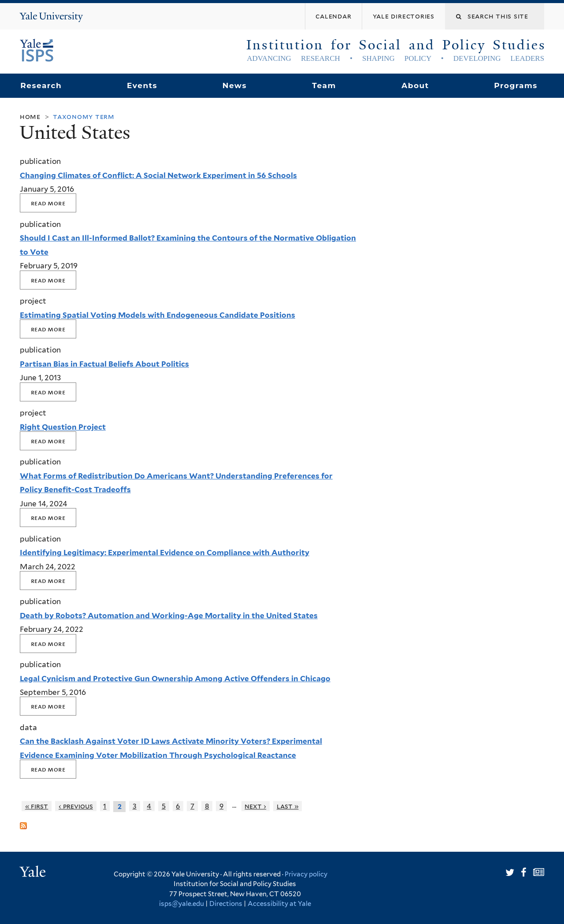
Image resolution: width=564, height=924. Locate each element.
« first (37, 806)
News (235, 85)
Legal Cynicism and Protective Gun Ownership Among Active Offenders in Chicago (175, 679)
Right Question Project (63, 427)
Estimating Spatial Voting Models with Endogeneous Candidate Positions (158, 315)
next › (255, 806)
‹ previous (76, 806)
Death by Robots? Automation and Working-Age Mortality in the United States (169, 616)
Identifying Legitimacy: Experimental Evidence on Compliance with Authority (165, 553)
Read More (48, 203)
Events (142, 85)
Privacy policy (306, 874)
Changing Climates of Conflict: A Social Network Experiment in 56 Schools (158, 175)
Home (30, 117)
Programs (516, 85)
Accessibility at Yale (279, 904)
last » (288, 806)
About (415, 85)
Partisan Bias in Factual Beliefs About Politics (104, 364)
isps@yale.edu (182, 904)
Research (41, 85)
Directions (226, 904)
